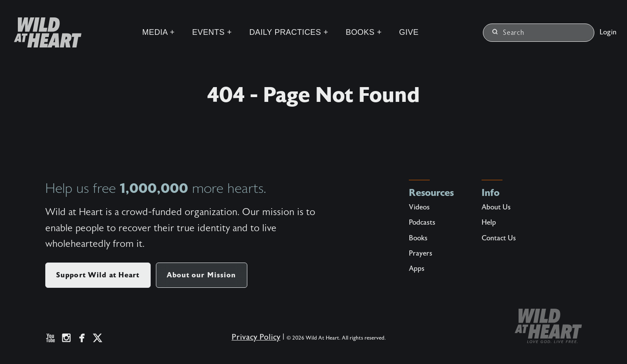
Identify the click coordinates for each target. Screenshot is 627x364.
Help (489, 222)
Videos (419, 207)
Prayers (421, 253)
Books (418, 238)
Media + (159, 32)
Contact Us (499, 238)
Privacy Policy (256, 337)
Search (508, 33)
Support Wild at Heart (98, 275)
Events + (212, 32)
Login (608, 32)
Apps (417, 269)
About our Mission (202, 275)
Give (409, 32)
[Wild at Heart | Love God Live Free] (44, 32)
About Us (496, 207)
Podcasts (422, 222)
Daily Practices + (289, 32)
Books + (364, 32)
